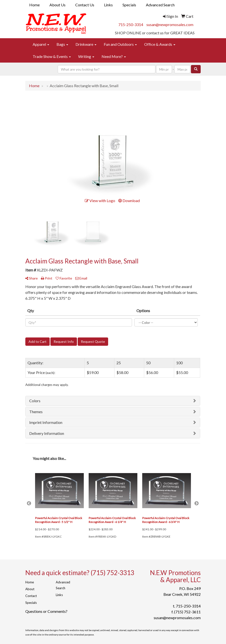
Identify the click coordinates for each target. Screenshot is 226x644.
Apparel (41, 44)
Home (34, 5)
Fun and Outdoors (120, 44)
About (30, 589)
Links (108, 5)
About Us (57, 5)
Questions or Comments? (46, 611)
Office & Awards (160, 44)
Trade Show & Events (52, 56)
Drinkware (86, 44)
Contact (31, 596)
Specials (129, 5)
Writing (86, 56)
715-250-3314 (131, 24)
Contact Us (85, 5)
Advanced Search (160, 5)
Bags (62, 44)
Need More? (114, 56)
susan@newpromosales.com (170, 24)
